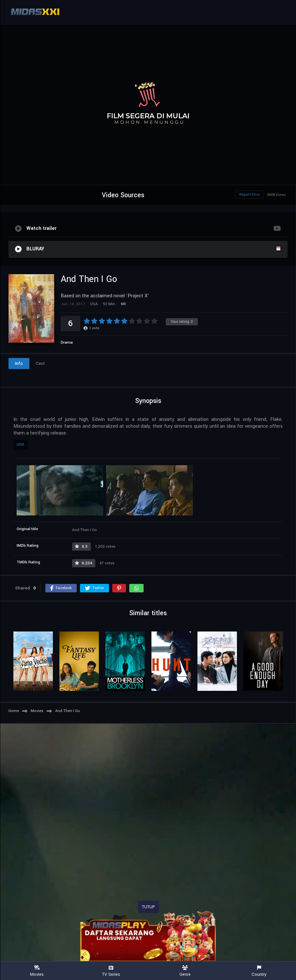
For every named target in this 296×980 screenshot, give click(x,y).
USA (21, 445)
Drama (67, 342)
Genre (185, 971)
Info (19, 364)
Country (259, 971)
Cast (40, 364)
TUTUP (148, 907)
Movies (37, 971)
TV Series (111, 971)
